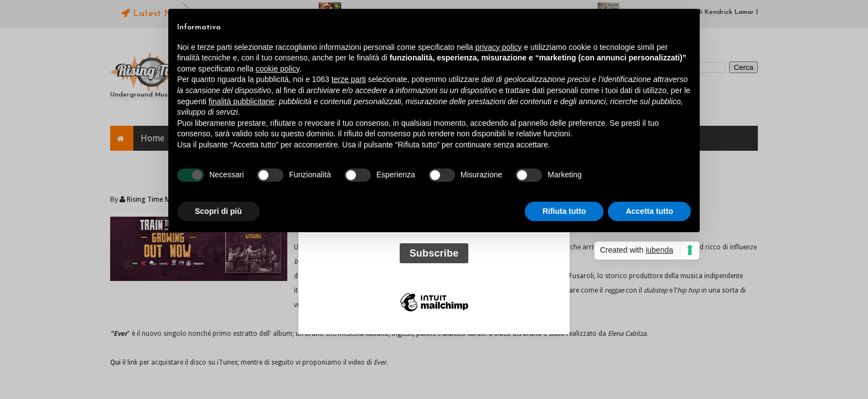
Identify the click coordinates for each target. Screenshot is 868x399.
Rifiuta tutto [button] (564, 211)
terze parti (349, 79)
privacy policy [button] (499, 47)
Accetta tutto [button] (649, 211)
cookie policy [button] (278, 69)
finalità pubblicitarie (242, 101)
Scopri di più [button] (218, 211)
